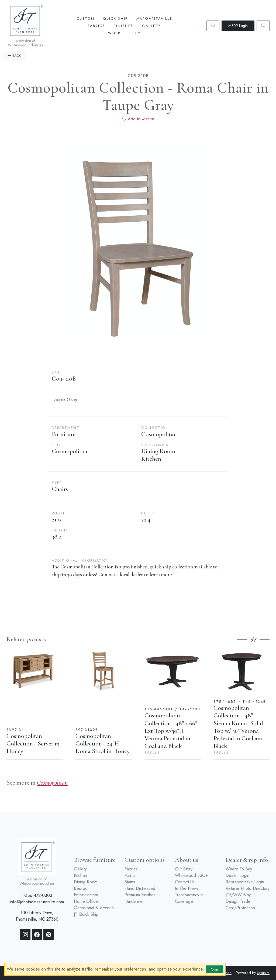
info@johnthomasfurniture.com (37, 902)
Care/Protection (240, 908)
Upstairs (263, 973)
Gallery (151, 26)
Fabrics (96, 26)
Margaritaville (154, 18)
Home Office (86, 901)
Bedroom (82, 888)
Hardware (134, 901)
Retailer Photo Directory (248, 888)
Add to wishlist (138, 119)
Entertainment (86, 895)
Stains (130, 882)
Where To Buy (124, 33)
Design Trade (238, 901)
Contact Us (185, 882)
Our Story (184, 869)
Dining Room (86, 882)
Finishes (123, 26)
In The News (187, 888)
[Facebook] (37, 934)
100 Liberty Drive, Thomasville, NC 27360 (37, 916)
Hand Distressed (140, 888)
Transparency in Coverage (189, 898)
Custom (85, 18)
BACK (14, 56)
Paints (130, 875)
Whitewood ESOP (192, 875)
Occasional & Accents (94, 908)
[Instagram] (25, 934)
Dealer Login (237, 875)
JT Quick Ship (86, 914)
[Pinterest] (49, 934)
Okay (215, 969)
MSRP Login (238, 26)
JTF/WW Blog (239, 895)
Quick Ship (115, 18)
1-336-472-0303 (37, 895)
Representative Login (245, 882)
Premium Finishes (140, 895)
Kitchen (80, 875)
